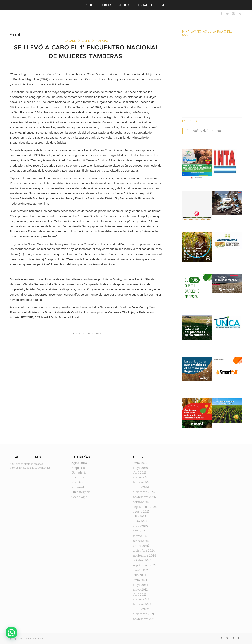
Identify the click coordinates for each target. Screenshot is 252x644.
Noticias (102, 41)
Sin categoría (81, 492)
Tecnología (79, 497)
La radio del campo (204, 131)
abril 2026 (140, 472)
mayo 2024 (140, 585)
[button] (11, 633)
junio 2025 (140, 521)
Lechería (88, 41)
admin (97, 334)
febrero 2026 (142, 482)
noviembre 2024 (144, 555)
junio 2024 (140, 580)
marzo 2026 (141, 477)
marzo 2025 (141, 536)
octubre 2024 (142, 560)
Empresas (78, 468)
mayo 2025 (140, 526)
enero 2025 (141, 546)
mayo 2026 (140, 468)
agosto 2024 (141, 570)
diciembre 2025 (144, 492)
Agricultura (79, 463)
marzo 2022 (141, 599)
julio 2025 (139, 516)
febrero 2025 (142, 541)
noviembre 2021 (144, 619)
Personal (78, 487)
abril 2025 (140, 531)
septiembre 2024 (145, 565)
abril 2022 (140, 594)
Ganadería (72, 41)
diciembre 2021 (143, 614)
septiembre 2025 (145, 507)
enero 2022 (141, 609)
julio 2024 (139, 575)
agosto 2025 (141, 511)
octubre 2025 (142, 502)
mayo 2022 (140, 590)
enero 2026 (141, 487)
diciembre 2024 (144, 550)
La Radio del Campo (35, 639)
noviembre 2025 (144, 497)
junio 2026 (140, 463)
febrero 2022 (142, 604)
